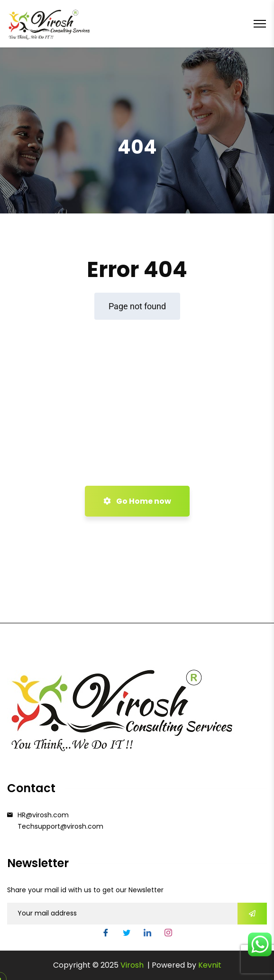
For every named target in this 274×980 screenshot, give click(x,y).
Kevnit (210, 965)
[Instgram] (168, 934)
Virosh (133, 965)
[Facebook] (106, 934)
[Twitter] (127, 934)
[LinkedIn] (147, 934)
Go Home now (137, 501)
